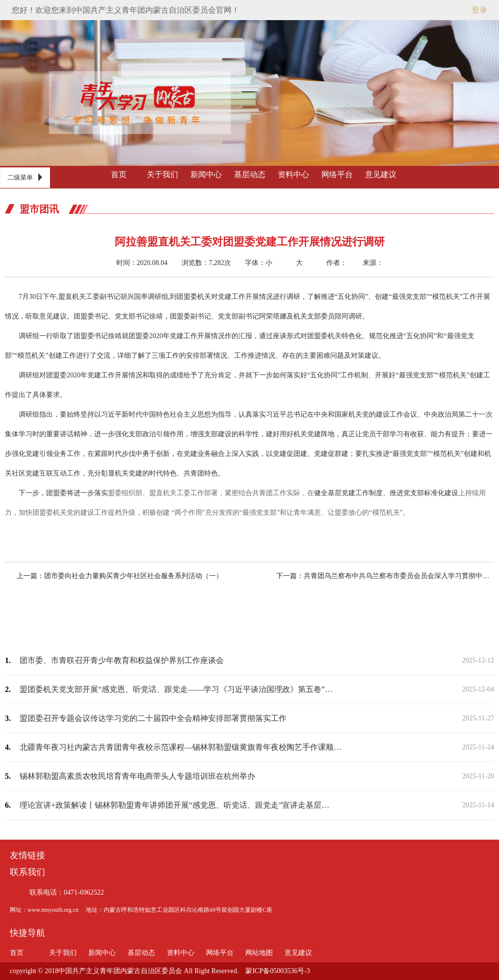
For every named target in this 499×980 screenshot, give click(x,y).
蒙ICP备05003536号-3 (277, 971)
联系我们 (27, 872)
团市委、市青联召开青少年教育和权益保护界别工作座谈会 (122, 660)
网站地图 (259, 953)
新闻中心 (206, 174)
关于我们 (162, 174)
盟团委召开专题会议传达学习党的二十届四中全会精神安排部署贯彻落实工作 (153, 718)
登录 (479, 10)
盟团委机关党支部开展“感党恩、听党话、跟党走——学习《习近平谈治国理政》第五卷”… (176, 689)
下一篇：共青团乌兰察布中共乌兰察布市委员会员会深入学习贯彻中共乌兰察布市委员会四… (377, 576)
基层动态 (250, 174)
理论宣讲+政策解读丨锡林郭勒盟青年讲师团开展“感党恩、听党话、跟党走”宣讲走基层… (174, 805)
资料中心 (293, 174)
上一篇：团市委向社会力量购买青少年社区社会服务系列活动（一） (128, 576)
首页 (119, 174)
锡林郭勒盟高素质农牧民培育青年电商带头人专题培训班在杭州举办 (137, 776)
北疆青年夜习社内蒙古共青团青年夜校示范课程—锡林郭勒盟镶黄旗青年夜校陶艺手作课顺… (181, 747)
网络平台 (337, 174)
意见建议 (381, 174)
